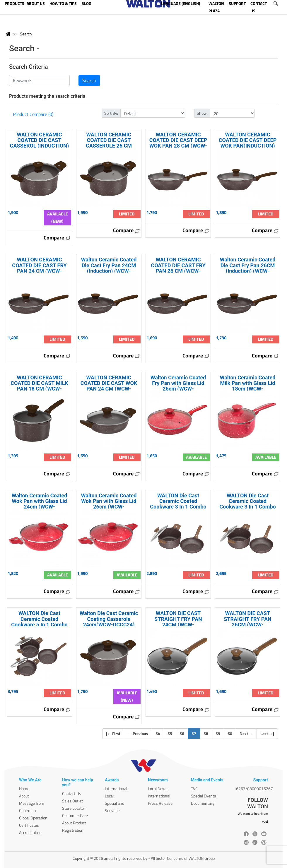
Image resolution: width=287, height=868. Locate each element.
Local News (158, 789)
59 (218, 733)
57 (196, 733)
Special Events (204, 796)
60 (230, 733)
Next (246, 733)
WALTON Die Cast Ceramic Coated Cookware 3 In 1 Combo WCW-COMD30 (247, 504)
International (116, 789)
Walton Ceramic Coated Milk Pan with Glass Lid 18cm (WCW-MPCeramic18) (248, 386)
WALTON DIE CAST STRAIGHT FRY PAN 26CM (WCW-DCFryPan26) (248, 622)
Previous (138, 733)
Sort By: (111, 113)
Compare (57, 238)
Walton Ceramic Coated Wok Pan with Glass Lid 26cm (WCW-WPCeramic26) (109, 504)
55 (170, 733)
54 (158, 733)
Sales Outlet (72, 801)
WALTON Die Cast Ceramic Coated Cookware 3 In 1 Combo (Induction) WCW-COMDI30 (178, 507)
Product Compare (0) (33, 114)
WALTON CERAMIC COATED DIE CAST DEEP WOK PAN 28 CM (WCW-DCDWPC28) (178, 143)
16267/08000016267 (253, 789)
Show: (202, 113)
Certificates (29, 825)
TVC (194, 789)
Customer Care (75, 815)
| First (113, 733)
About (24, 796)
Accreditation (30, 832)
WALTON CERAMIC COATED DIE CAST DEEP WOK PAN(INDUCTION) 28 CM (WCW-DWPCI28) (248, 143)
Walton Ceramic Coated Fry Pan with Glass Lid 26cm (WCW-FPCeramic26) (178, 386)
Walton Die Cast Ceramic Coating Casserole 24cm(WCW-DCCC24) (109, 619)
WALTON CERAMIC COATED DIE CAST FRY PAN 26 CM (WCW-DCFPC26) (178, 268)
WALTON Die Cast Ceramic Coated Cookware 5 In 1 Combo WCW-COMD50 (39, 622)
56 (182, 733)
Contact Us (72, 793)
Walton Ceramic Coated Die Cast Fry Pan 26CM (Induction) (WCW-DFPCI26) (248, 268)
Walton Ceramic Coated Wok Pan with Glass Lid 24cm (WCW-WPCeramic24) (40, 504)
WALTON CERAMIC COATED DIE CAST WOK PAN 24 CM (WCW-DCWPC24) (109, 386)
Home (24, 789)
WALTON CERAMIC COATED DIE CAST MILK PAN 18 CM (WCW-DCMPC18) (39, 386)
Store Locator (74, 808)
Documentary (203, 803)
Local (109, 796)
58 (206, 733)
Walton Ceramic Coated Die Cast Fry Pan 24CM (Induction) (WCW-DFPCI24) (109, 268)
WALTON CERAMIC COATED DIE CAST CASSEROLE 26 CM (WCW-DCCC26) (109, 143)
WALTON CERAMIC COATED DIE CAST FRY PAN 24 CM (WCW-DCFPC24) (39, 268)
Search (26, 34)
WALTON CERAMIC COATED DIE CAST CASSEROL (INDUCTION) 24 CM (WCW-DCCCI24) (40, 143)
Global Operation (33, 818)
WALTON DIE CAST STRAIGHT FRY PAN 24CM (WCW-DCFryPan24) (178, 622)
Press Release (160, 803)
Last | (267, 733)
